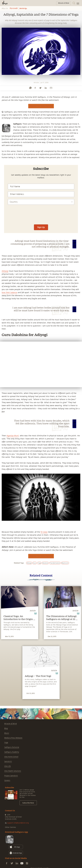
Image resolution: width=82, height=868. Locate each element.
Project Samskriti (11, 776)
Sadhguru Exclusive (12, 747)
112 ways (44, 532)
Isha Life (8, 766)
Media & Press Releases (13, 738)
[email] (51, 88)
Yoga (6, 743)
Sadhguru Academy (12, 752)
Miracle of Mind (11, 724)
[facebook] (35, 88)
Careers (7, 780)
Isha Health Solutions (13, 771)
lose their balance (9, 293)
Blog (6, 728)
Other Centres (10, 827)
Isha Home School (11, 757)
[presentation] (41, 216)
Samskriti (8, 761)
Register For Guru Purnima (41, 106)
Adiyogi (5, 271)
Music (7, 733)
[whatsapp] (30, 88)
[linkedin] (46, 88)
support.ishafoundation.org (18, 823)
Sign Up (41, 227)
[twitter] (40, 88)
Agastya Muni (13, 436)
